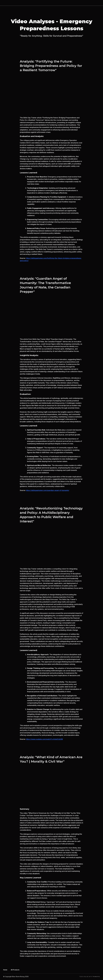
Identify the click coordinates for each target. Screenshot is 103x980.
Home (63, 3)
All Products (15, 970)
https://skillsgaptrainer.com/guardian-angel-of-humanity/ (48, 490)
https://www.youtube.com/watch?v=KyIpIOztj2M (44, 739)
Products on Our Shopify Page (80, 3)
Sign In (97, 3)
